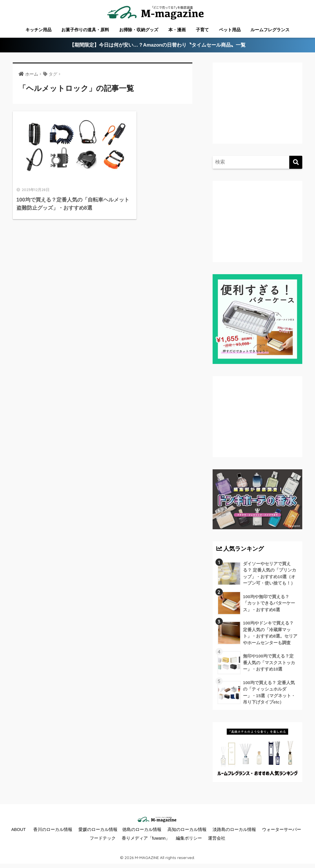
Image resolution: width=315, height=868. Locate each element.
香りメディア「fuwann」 (146, 839)
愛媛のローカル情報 (98, 830)
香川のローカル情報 (53, 830)
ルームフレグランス (270, 30)
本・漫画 (177, 30)
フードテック (103, 839)
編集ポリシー (189, 839)
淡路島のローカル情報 (234, 830)
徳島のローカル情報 (142, 830)
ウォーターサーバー (282, 830)
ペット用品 (230, 30)
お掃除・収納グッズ (139, 30)
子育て (202, 30)
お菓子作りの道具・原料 (85, 30)
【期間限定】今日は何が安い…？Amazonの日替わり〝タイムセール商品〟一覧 (157, 45)
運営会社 (217, 839)
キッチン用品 (38, 30)
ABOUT (19, 830)
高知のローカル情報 (187, 830)
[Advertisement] (263, 109)
